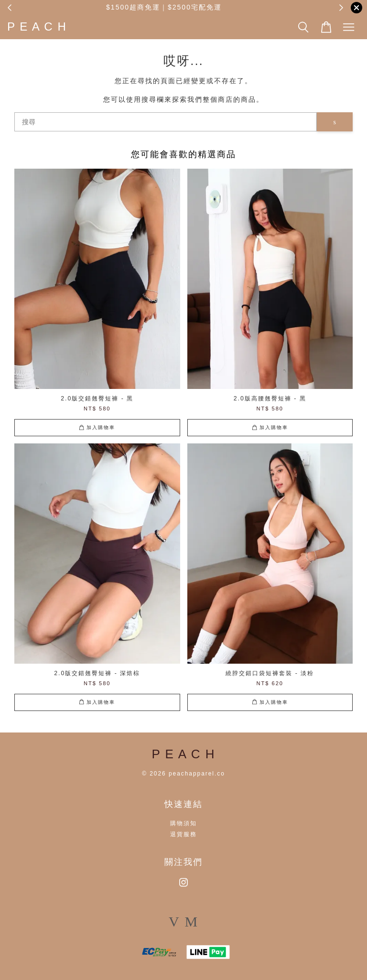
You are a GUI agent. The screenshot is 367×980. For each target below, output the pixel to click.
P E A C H (37, 27)
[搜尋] (166, 122)
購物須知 (183, 823)
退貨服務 (183, 834)
